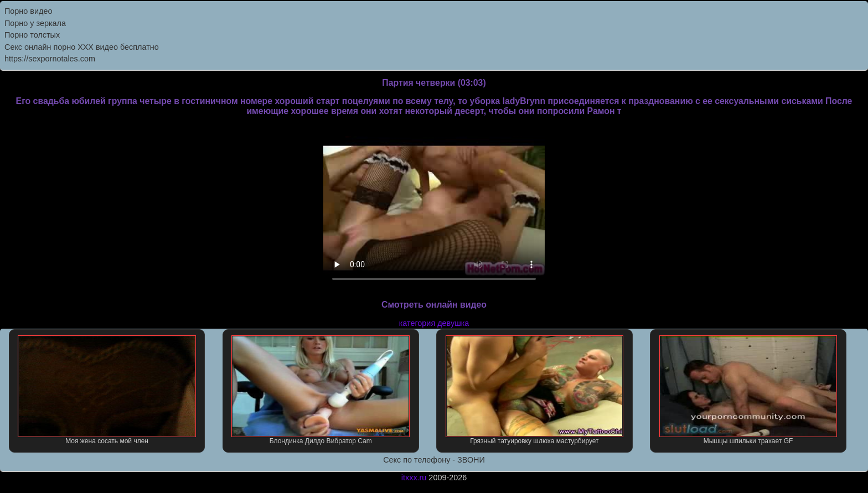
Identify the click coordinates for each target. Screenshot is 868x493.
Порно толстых (32, 35)
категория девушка (434, 323)
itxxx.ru (414, 478)
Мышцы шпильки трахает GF (748, 390)
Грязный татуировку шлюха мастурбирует (535, 390)
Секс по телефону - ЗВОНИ (434, 460)
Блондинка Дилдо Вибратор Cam (321, 390)
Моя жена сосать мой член (107, 390)
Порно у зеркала (35, 23)
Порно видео (28, 11)
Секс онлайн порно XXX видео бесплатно (82, 47)
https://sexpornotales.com (50, 59)
